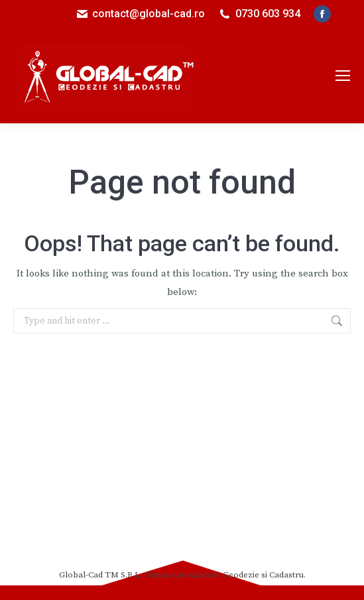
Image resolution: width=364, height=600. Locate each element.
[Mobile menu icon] (343, 76)
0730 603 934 (268, 14)
